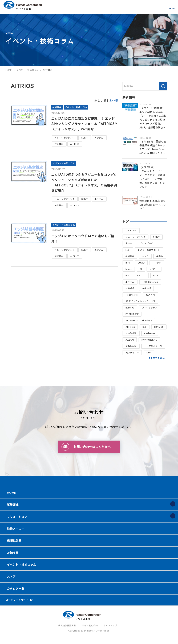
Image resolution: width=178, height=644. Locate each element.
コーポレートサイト (17, 600)
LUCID (141, 263)
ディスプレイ (146, 243)
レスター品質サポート (149, 250)
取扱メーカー (16, 529)
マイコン (141, 275)
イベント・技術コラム (76, 107)
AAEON (130, 340)
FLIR (156, 275)
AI (141, 269)
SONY (85, 138)
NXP (128, 250)
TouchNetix (132, 295)
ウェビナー (131, 231)
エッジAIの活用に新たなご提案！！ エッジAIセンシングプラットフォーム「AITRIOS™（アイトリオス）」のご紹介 (84, 124)
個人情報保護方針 (67, 625)
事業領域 (13, 505)
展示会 (129, 243)
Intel (128, 263)
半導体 (160, 256)
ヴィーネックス (150, 308)
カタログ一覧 (16, 588)
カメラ (145, 256)
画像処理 (146, 288)
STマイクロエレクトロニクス (140, 301)
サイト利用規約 (90, 625)
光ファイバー (132, 353)
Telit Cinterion (150, 282)
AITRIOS (75, 144)
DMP (149, 353)
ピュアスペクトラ (153, 346)
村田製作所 (131, 333)
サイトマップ (110, 625)
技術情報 (57, 107)
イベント (154, 269)
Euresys (130, 308)
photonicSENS (149, 340)
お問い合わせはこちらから (92, 447)
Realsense (150, 333)
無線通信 (130, 288)
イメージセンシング (65, 138)
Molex (129, 269)
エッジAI (99, 138)
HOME (11, 493)
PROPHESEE (132, 314)
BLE (145, 327)
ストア (11, 576)
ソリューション (17, 517)
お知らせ (13, 553)
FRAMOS (159, 327)
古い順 (114, 101)
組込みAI (151, 295)
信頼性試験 (131, 346)
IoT (127, 275)
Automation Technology (139, 320)
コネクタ (157, 263)
